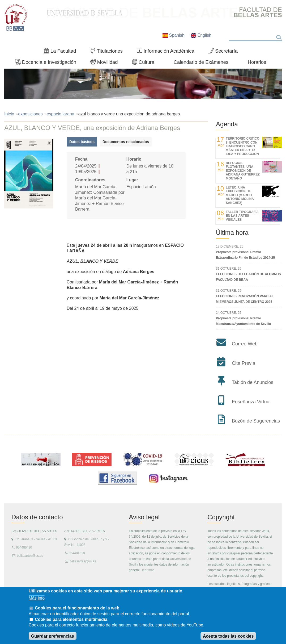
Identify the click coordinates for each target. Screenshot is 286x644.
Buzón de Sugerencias (256, 421)
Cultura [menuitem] (145, 63)
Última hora (232, 233)
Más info (37, 598)
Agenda (227, 124)
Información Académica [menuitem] (168, 52)
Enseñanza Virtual (251, 402)
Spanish (174, 35)
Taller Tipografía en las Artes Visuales (242, 216)
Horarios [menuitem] (257, 62)
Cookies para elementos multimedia (71, 619)
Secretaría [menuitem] (225, 52)
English (201, 35)
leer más (148, 570)
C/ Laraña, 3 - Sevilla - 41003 (36, 539)
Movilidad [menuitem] (106, 63)
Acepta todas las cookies (228, 636)
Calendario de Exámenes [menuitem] (201, 62)
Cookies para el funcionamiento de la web (77, 608)
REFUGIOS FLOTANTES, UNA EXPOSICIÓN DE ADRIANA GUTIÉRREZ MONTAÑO (243, 171)
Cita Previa (244, 363)
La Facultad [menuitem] (62, 52)
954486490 (24, 547)
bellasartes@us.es (30, 556)
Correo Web (245, 344)
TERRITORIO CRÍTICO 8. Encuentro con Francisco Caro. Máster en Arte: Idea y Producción (242, 146)
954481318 (77, 553)
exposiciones (30, 114)
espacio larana (61, 114)
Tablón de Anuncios (253, 382)
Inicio (9, 114)
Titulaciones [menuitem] (109, 52)
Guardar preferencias (53, 636)
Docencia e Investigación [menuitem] (48, 63)
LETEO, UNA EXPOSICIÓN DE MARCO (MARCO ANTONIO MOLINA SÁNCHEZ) (240, 195)
